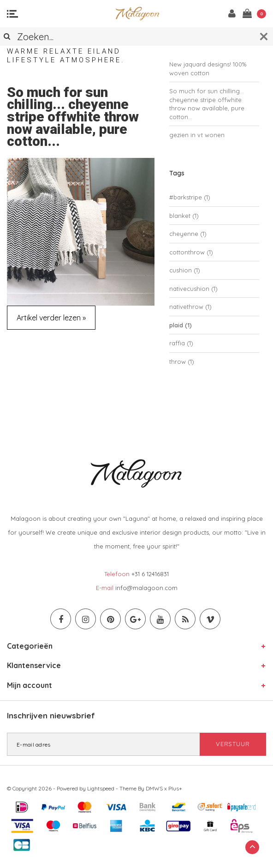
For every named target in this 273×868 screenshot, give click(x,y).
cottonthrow (191, 252)
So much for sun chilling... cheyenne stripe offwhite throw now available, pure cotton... (73, 117)
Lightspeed (101, 788)
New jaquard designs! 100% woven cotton (208, 69)
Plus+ (175, 788)
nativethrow (190, 307)
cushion (185, 270)
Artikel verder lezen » (51, 318)
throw (182, 362)
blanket (184, 216)
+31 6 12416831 (150, 574)
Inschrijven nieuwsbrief (51, 715)
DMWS (154, 788)
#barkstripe (190, 197)
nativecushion (193, 289)
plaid (181, 325)
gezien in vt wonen (197, 135)
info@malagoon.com (146, 588)
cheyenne (188, 234)
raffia (181, 343)
